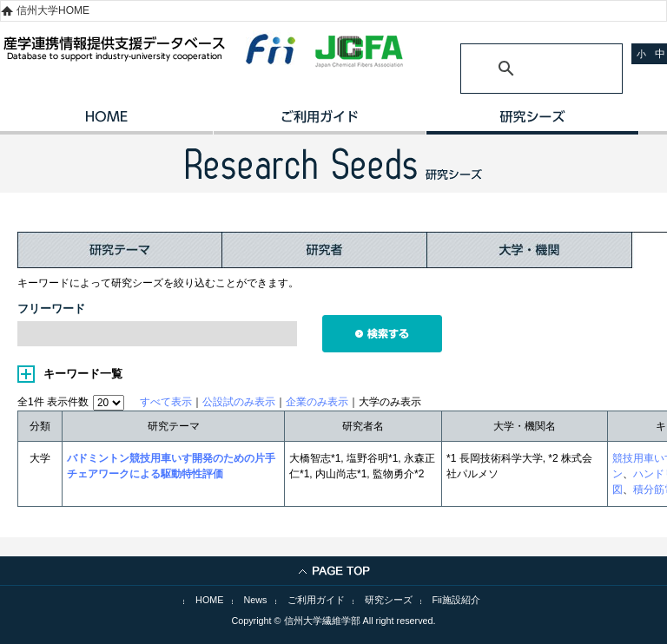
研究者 (325, 250)
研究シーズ (532, 122)
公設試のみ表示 (239, 402)
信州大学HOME (53, 10)
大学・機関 (530, 250)
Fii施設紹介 (456, 600)
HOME (106, 122)
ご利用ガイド (319, 122)
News (256, 600)
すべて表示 (166, 402)
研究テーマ (120, 250)
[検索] (521, 69)
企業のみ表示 (317, 402)
